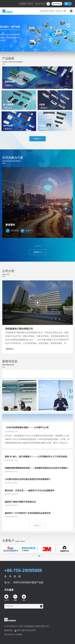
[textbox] (10, 611)
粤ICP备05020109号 (25, 635)
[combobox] (24, 611)
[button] (34, 50)
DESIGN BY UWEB (13, 639)
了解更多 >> (37, 139)
